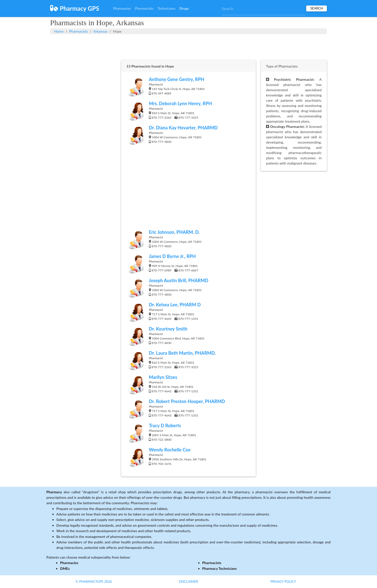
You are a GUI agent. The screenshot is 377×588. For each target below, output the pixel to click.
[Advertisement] (188, 47)
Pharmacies (122, 8)
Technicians (167, 8)
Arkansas (100, 31)
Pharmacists (144, 8)
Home (59, 31)
